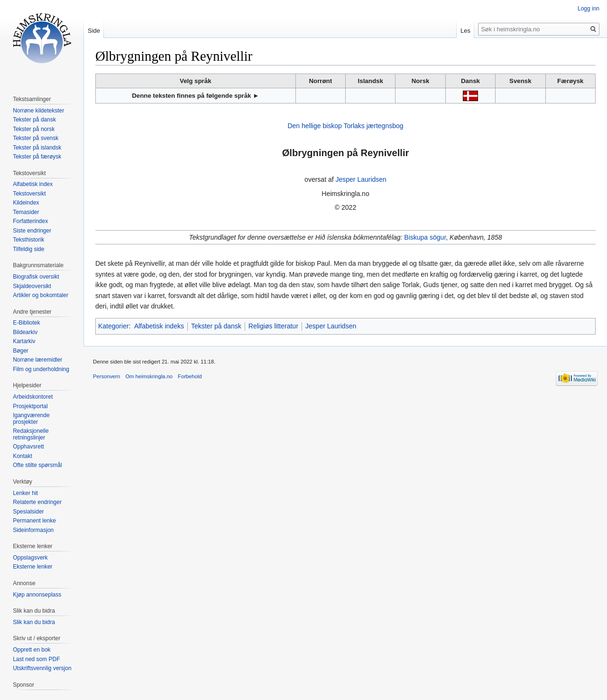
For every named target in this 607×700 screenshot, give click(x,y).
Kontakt (23, 456)
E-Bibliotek (26, 323)
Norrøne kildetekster (38, 111)
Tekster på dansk (216, 326)
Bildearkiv (25, 332)
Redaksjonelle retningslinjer (31, 434)
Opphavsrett (28, 447)
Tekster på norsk (34, 129)
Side (94, 31)
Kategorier (114, 326)
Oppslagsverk (30, 558)
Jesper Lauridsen (361, 179)
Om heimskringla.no (149, 376)
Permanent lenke (34, 521)
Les (465, 31)
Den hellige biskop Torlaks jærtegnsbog (345, 126)
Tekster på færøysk (37, 157)
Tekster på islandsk (37, 148)
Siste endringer (32, 231)
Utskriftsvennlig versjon (42, 668)
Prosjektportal (30, 406)
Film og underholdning (41, 369)
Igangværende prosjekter (31, 419)
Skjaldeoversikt (32, 286)
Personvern (106, 376)
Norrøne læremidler (37, 360)
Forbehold (190, 376)
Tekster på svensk (36, 138)
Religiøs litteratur (273, 326)
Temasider (26, 212)
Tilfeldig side (28, 249)
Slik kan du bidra (34, 622)
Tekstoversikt (29, 194)
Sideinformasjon (33, 530)
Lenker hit (25, 493)
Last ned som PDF (36, 659)
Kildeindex (26, 203)
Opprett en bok (32, 650)
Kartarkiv (24, 341)
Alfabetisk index (33, 184)
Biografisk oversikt (36, 277)
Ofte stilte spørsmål (37, 465)
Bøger (21, 351)
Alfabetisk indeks (159, 326)
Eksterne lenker (32, 567)
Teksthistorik (28, 240)
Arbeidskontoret (33, 397)
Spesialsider (28, 512)
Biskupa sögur (425, 237)
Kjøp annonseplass (37, 595)
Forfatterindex (30, 221)
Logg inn (589, 9)
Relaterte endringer (37, 502)
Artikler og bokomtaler (41, 295)
